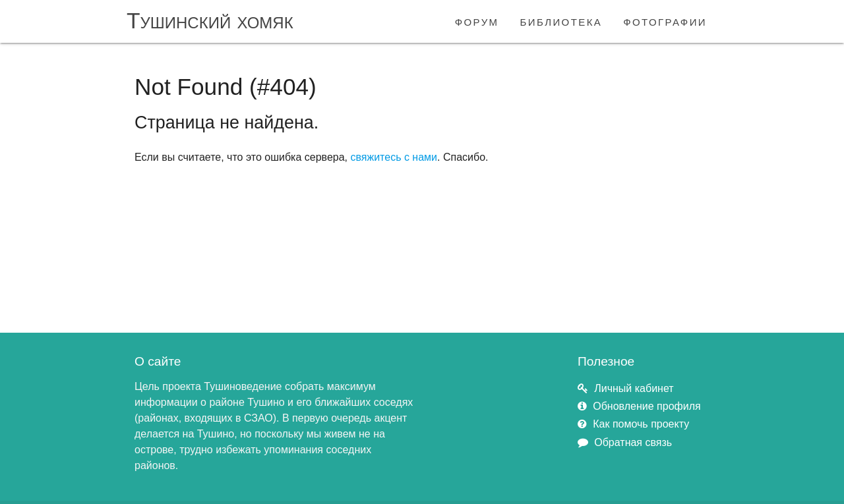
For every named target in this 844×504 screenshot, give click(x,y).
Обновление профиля (647, 406)
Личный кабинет (634, 388)
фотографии (665, 21)
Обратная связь (633, 442)
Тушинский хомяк (210, 21)
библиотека (561, 21)
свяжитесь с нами (394, 157)
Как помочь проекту (641, 424)
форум (477, 21)
